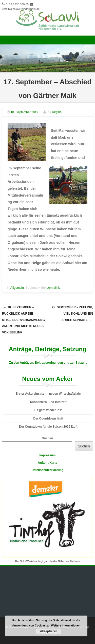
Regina (57, 112)
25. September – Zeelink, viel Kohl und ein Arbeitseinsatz (72, 313)
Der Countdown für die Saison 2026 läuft (48, 427)
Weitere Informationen (66, 625)
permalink (53, 288)
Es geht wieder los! (48, 410)
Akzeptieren (49, 631)
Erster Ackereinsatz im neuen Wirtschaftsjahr (48, 394)
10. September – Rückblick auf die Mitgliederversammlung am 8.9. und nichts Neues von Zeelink (23, 320)
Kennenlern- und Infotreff (48, 402)
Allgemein (17, 288)
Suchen (48, 438)
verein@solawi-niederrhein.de (21, 9)
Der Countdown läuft (48, 418)
